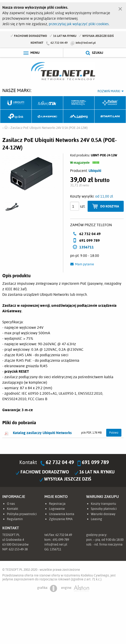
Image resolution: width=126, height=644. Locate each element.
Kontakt (37, 43)
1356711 (87, 247)
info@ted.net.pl (86, 43)
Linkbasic (47, 117)
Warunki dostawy (103, 514)
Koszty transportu (103, 504)
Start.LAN (110, 117)
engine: (75, 589)
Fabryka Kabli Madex (79, 103)
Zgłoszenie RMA (61, 519)
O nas (11, 504)
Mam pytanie (84, 264)
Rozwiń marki (109, 91)
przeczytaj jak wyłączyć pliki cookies (79, 24)
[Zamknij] (120, 8)
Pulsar (110, 103)
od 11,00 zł (104, 196)
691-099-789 (61, 540)
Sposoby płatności (104, 509)
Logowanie (57, 509)
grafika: (47, 589)
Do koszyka (110, 206)
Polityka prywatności (22, 514)
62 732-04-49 (59, 43)
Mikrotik (47, 103)
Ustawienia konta (62, 514)
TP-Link (16, 117)
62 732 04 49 (60, 462)
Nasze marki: (17, 90)
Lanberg (79, 117)
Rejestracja (57, 504)
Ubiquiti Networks (16, 103)
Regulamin (15, 519)
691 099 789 (95, 462)
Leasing (96, 519)
